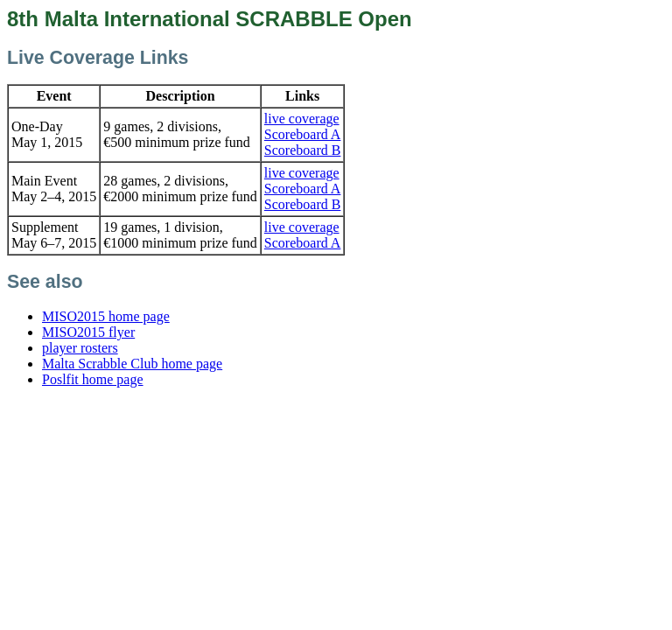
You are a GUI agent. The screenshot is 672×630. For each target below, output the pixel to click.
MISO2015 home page (106, 316)
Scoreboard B (303, 150)
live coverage (302, 119)
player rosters (80, 348)
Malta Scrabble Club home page (132, 364)
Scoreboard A (303, 134)
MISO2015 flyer (88, 332)
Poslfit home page (93, 379)
